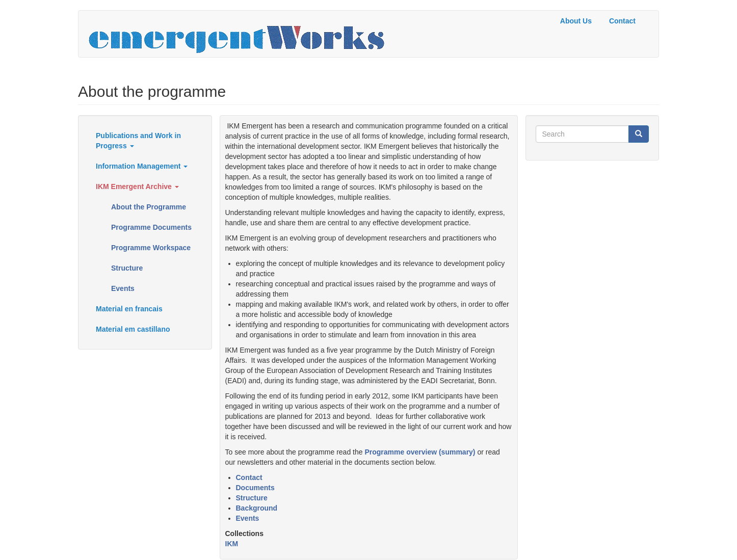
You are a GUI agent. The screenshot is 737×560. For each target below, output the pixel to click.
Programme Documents (151, 227)
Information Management (142, 166)
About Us (576, 21)
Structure (127, 268)
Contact (622, 21)
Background (257, 508)
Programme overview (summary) (420, 452)
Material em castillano (133, 329)
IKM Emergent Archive (137, 186)
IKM (232, 544)
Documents (255, 488)
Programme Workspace (151, 248)
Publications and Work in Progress (138, 141)
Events (123, 288)
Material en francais (129, 309)
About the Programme (149, 207)
